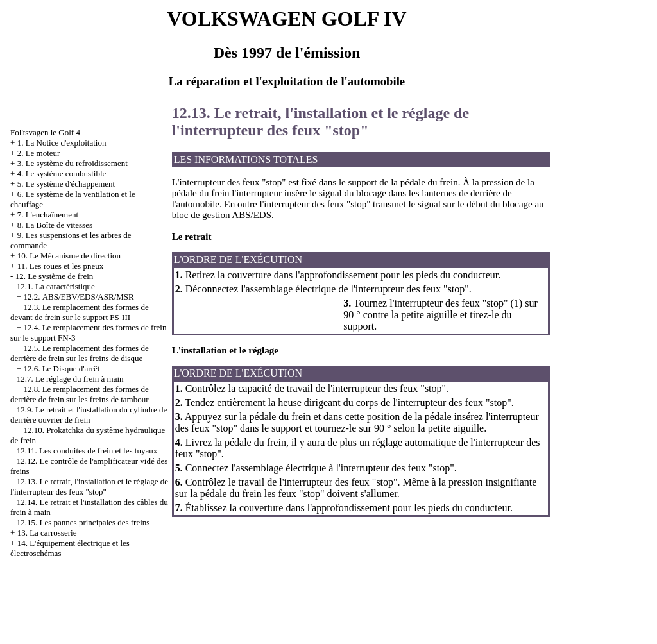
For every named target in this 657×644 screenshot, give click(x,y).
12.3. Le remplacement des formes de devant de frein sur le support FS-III (80, 312)
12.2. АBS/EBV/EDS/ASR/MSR (78, 297)
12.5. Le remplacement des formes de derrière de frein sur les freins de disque (80, 353)
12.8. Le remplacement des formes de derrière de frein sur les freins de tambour (80, 394)
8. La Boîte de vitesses (55, 225)
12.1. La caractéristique (56, 286)
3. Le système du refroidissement (73, 163)
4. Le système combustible (62, 174)
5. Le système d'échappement (66, 184)
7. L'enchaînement (48, 215)
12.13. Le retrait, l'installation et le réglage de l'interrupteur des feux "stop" (89, 487)
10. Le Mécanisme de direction (69, 256)
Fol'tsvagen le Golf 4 (45, 132)
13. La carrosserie (47, 533)
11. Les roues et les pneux (61, 266)
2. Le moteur (39, 153)
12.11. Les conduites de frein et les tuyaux (87, 451)
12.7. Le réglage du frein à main (70, 379)
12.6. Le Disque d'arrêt (61, 369)
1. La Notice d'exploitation (62, 143)
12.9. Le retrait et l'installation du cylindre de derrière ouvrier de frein (89, 415)
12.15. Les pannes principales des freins (83, 522)
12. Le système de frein (55, 276)
